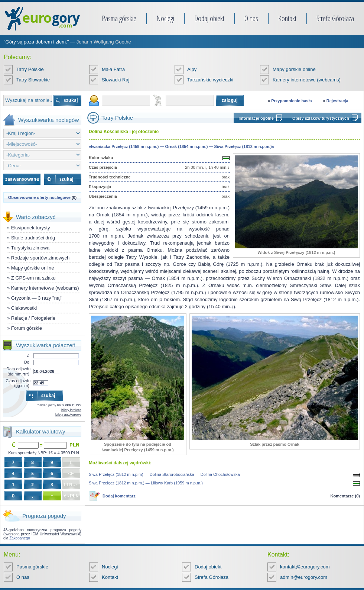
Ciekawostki (24, 308)
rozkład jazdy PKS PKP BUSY (59, 405)
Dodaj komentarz (119, 496)
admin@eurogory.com (304, 577)
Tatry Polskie (30, 69)
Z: (29, 355)
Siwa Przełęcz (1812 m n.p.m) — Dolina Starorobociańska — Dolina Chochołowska (164, 474)
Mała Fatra (113, 69)
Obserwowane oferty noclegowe (39, 197)
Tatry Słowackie (33, 80)
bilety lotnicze (71, 410)
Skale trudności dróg (33, 238)
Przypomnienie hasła (291, 101)
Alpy (192, 69)
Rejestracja (337, 101)
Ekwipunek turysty (31, 228)
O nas (251, 18)
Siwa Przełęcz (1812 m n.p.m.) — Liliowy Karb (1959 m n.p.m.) (146, 483)
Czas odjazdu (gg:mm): (18, 383)
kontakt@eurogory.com (305, 567)
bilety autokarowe (68, 415)
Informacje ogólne (256, 118)
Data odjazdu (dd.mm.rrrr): (18, 371)
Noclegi (165, 18)
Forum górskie (27, 328)
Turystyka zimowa (30, 248)
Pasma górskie (119, 18)
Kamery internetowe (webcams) (307, 80)
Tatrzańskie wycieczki (210, 80)
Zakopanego (20, 538)
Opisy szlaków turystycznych (321, 118)
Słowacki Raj (116, 80)
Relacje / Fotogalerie (33, 318)
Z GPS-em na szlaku (33, 278)
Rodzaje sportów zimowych (40, 258)
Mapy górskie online (294, 69)
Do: (27, 362)
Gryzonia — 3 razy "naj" (37, 298)
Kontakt (287, 18)
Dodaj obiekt (209, 18)
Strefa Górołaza (335, 18)
